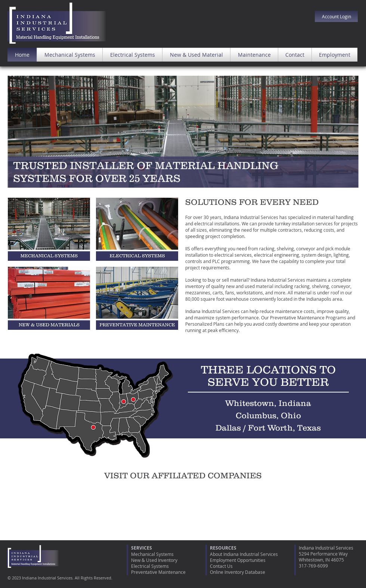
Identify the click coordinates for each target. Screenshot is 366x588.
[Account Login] (336, 16)
